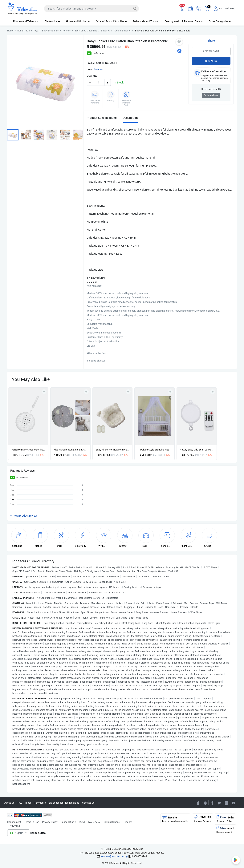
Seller (225, 819)
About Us (9, 803)
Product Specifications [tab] (102, 118)
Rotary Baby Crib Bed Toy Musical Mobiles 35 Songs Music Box (197, 450)
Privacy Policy (50, 822)
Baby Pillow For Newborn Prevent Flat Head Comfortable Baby (113, 450)
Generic (99, 69)
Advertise (203, 819)
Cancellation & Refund (73, 822)
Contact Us (88, 803)
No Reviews (98, 53)
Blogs (28, 803)
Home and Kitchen (78, 21)
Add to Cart (211, 51)
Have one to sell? (211, 89)
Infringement (14, 822)
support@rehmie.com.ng (114, 856)
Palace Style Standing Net (155, 450)
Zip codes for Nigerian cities (64, 803)
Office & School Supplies (111, 21)
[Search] (91, 9)
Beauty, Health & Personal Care (184, 21)
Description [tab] (130, 118)
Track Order (94, 822)
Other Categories (220, 21)
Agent (225, 829)
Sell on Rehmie (112, 822)
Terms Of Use (32, 822)
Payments (40, 803)
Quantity (92, 76)
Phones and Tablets (26, 21)
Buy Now (211, 61)
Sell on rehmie (211, 95)
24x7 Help (16, 826)
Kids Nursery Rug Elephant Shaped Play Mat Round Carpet (70, 450)
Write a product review (24, 516)
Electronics (52, 21)
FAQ (20, 803)
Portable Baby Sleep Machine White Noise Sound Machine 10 (28, 450)
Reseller (127, 822)
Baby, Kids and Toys (146, 21)
